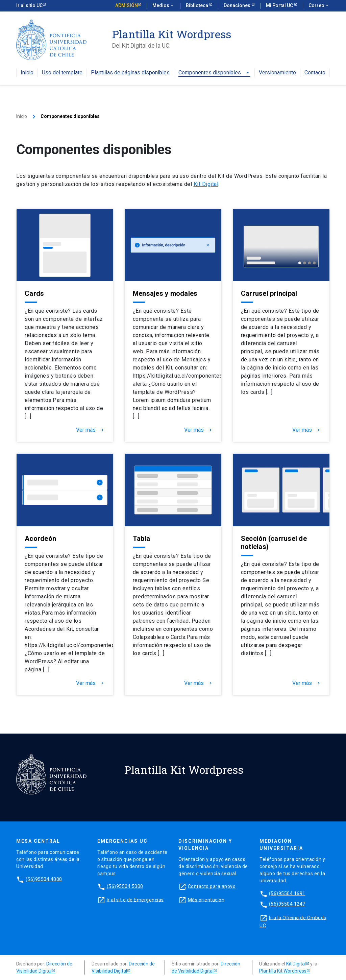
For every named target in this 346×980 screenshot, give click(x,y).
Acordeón (40, 539)
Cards (34, 293)
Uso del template (62, 73)
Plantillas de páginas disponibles (130, 73)
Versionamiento (277, 73)
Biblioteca (197, 5)
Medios (164, 6)
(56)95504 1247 (287, 904)
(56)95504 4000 (44, 879)
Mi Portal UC (280, 5)
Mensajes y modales (165, 293)
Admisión (127, 5)
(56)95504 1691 (287, 893)
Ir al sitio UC (29, 5)
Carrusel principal (269, 293)
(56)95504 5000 (125, 886)
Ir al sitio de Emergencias (135, 900)
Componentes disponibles (214, 73)
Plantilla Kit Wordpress (283, 971)
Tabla (141, 539)
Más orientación (206, 900)
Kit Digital (206, 184)
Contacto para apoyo (212, 886)
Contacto (315, 73)
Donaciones (238, 5)
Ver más (91, 430)
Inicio (27, 73)
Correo (319, 6)
